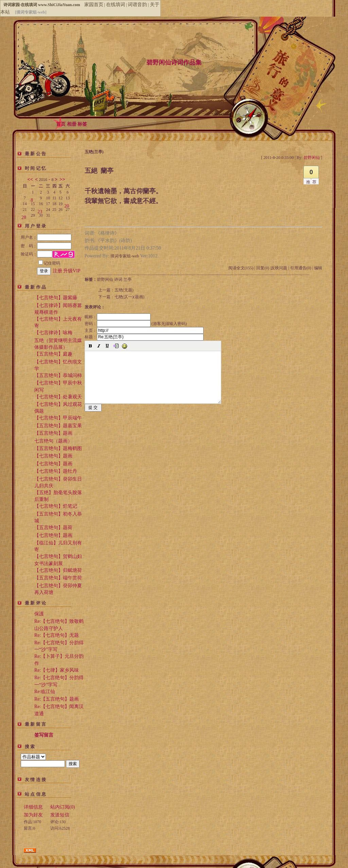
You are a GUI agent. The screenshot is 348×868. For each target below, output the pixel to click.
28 (24, 216)
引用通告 (301, 268)
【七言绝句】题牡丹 (56, 471)
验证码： (37, 254)
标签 (82, 124)
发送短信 (60, 815)
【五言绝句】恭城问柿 (58, 375)
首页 (61, 124)
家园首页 (94, 5)
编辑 (318, 268)
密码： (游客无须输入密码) (136, 324)
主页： (144, 330)
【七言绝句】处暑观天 (58, 397)
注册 (57, 271)
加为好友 (33, 815)
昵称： (118, 317)
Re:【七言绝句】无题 (57, 635)
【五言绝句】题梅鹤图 (58, 448)
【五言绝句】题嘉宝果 (58, 426)
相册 (72, 124)
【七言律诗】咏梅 (53, 333)
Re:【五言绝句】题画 (57, 699)
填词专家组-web (125, 256)
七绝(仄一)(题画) (129, 297)
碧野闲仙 (105, 279)
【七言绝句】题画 (53, 456)
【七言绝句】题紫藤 (56, 298)
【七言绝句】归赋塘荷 (58, 570)
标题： (144, 337)
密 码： (46, 246)
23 (40, 210)
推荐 (312, 182)
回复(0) (263, 268)
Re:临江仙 (45, 692)
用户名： (46, 237)
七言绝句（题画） (53, 441)
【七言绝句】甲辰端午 (58, 418)
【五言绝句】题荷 (53, 528)
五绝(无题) (124, 290)
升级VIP (72, 271)
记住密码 (49, 263)
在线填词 (116, 5)
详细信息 (33, 807)
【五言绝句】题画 (53, 433)
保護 (39, 614)
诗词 (118, 279)
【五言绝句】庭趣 (53, 354)
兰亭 (127, 279)
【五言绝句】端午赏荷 (58, 578)
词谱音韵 (137, 5)
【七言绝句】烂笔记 (56, 506)
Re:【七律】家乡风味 (57, 670)
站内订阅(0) (63, 807)
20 (67, 205)
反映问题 (279, 268)
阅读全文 (241, 268)
